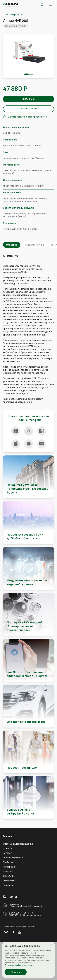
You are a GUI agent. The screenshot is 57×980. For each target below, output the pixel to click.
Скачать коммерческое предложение (28, 117)
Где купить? (9, 881)
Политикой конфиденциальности (20, 965)
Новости (8, 871)
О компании (9, 876)
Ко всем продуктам (15, 15)
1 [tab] (26, 74)
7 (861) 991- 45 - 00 (17, 915)
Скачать (7, 848)
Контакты (8, 885)
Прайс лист (9, 862)
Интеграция (9, 867)
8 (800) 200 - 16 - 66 (18, 913)
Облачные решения (13, 858)
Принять (16, 972)
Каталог (7, 853)
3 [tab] (32, 74)
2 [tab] (30, 74)
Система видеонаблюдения (18, 844)
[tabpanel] (28, 52)
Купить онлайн (29, 99)
